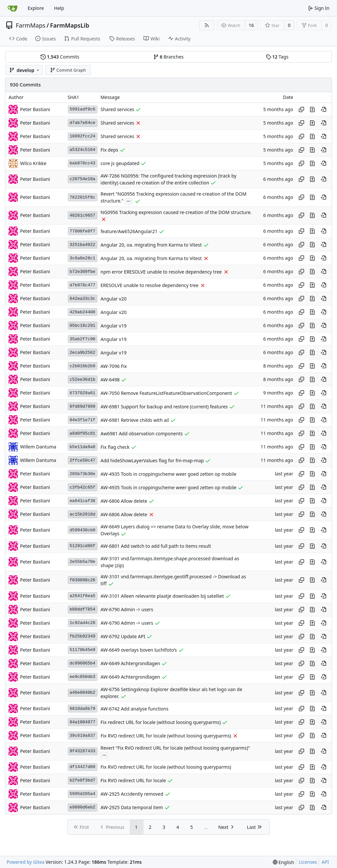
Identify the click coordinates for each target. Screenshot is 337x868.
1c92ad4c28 (83, 623)
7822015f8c (83, 197)
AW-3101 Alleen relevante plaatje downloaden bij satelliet (162, 596)
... (129, 201)
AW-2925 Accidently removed (132, 794)
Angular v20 (114, 299)
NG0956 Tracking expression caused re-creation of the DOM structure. (176, 212)
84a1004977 (83, 722)
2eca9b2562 (83, 353)
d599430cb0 (83, 530)
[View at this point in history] (324, 109)
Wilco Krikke (33, 163)
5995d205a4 (83, 794)
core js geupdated (120, 163)
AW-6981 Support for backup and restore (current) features (164, 407)
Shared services (117, 109)
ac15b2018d (83, 514)
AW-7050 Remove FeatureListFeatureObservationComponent (167, 393)
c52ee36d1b (83, 380)
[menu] (284, 862)
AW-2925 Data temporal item (132, 807)
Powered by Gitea (26, 862)
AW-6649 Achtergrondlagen (130, 663)
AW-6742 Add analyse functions (135, 709)
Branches (168, 57)
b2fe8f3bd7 (83, 780)
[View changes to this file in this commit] (312, 109)
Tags (277, 57)
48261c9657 (83, 216)
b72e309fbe (83, 272)
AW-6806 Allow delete (124, 501)
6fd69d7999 (83, 407)
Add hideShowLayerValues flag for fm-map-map (152, 460)
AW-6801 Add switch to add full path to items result (156, 546)
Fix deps (110, 150)
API (325, 862)
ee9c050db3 (83, 677)
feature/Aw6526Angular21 (129, 231)
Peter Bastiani (35, 109)
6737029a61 (83, 393)
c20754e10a (83, 179)
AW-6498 (110, 380)
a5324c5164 (83, 150)
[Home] (13, 8)
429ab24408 (83, 312)
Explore (36, 8)
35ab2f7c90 (83, 339)
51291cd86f (83, 546)
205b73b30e (83, 474)
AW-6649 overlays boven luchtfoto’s (139, 650)
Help (59, 8)
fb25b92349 (83, 636)
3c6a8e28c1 (83, 258)
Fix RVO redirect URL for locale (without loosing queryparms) (166, 736)
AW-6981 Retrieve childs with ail (135, 420)
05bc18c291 (83, 326)
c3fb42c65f (83, 487)
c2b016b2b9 (83, 366)
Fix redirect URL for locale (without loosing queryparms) (161, 722)
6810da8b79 (83, 709)
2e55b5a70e (83, 562)
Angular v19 (114, 326)
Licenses (308, 862)
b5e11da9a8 (83, 447)
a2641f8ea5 (83, 596)
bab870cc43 (83, 163)
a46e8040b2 (83, 693)
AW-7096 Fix (114, 366)
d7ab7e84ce (83, 123)
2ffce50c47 (83, 460)
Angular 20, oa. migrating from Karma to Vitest (151, 245)
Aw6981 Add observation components (142, 434)
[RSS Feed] (207, 25)
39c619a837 (83, 736)
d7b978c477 (83, 285)
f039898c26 (83, 580)
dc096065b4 (83, 663)
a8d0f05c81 (83, 434)
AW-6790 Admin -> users (127, 609)
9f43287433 (83, 751)
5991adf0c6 (83, 109)
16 (251, 25)
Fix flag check (115, 447)
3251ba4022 (83, 245)
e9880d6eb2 (83, 807)
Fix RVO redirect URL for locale (133, 780)
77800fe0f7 (83, 231)
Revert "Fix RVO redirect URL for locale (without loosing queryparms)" (175, 748)
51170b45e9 (83, 650)
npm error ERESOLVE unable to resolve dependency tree (161, 272)
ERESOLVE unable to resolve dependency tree (150, 285)
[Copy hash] (301, 109)
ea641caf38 (83, 501)
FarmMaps (31, 25)
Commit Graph (68, 70)
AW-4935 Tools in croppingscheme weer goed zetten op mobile (169, 474)
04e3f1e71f (83, 420)
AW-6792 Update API (123, 636)
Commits (60, 57)
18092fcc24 (83, 136)
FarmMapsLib (70, 25)
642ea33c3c (83, 299)
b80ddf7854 (83, 609)
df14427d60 (83, 767)
